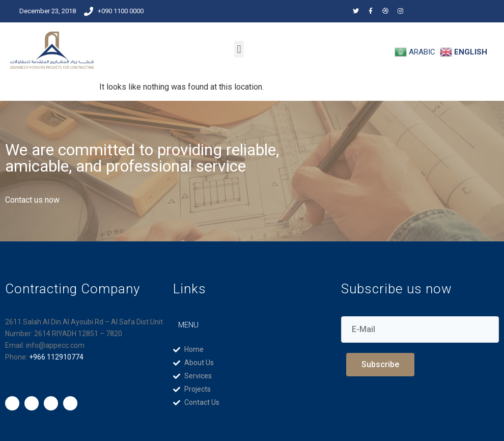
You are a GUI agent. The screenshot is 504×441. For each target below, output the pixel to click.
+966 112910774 (56, 357)
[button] (239, 49)
